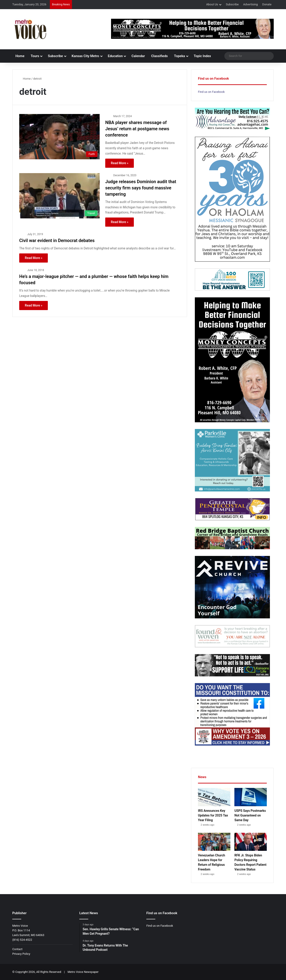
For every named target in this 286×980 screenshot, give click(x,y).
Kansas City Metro (85, 56)
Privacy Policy (21, 954)
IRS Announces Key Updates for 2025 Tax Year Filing (213, 815)
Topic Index (202, 56)
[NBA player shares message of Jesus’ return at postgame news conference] (59, 137)
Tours (35, 56)
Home (20, 56)
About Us (212, 4)
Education (115, 56)
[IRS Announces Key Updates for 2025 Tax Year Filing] (214, 797)
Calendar (138, 56)
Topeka (180, 56)
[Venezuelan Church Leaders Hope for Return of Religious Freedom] (214, 842)
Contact (17, 949)
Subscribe (232, 4)
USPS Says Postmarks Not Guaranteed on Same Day (250, 815)
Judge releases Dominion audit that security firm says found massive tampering (141, 188)
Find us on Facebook (211, 92)
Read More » (120, 163)
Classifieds (160, 56)
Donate (267, 4)
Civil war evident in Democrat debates (57, 240)
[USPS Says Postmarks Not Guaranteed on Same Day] (251, 797)
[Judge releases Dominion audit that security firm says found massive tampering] (59, 196)
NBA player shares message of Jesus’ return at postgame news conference (137, 129)
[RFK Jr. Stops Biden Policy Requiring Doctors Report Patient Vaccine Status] (251, 842)
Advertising (250, 4)
